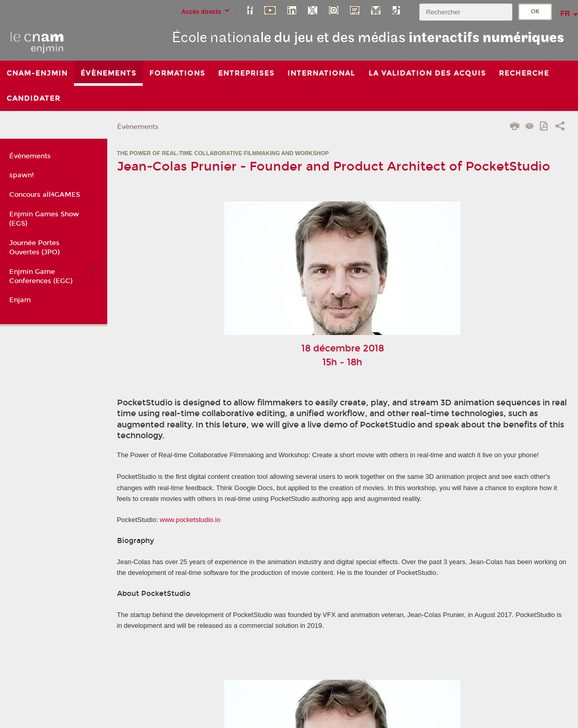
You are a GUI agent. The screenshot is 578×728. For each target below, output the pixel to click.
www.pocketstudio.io (190, 520)
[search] (466, 12)
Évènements (138, 127)
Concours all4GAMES (45, 195)
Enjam (20, 300)
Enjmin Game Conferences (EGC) (41, 276)
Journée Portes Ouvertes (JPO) (34, 248)
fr (565, 13)
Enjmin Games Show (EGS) (44, 219)
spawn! (22, 175)
